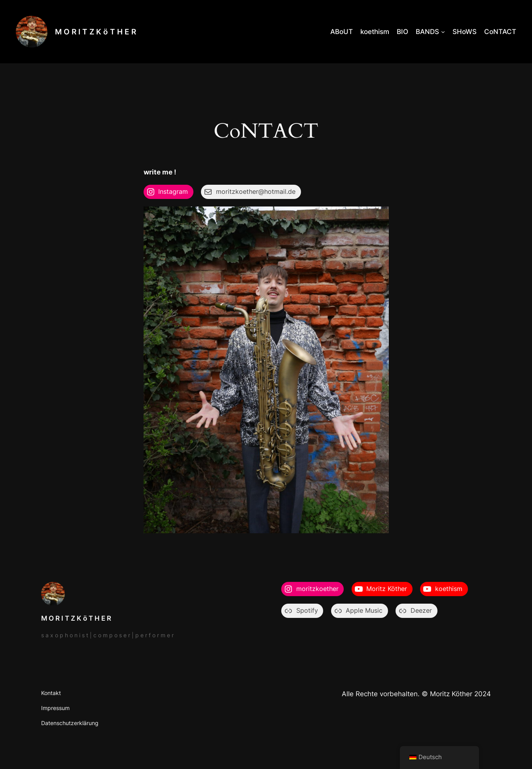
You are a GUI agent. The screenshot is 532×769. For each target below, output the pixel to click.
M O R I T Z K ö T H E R (96, 32)
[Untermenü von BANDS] (443, 32)
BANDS (427, 32)
